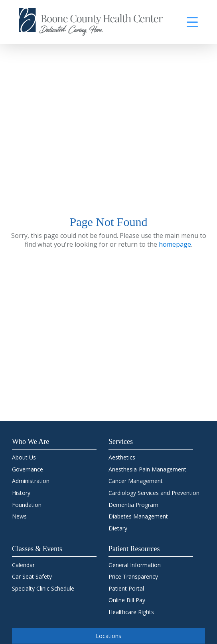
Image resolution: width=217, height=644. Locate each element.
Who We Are (31, 442)
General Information (135, 565)
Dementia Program (133, 505)
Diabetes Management (138, 516)
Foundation (27, 505)
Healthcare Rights (131, 612)
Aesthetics (122, 457)
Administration (31, 481)
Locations (108, 636)
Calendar (23, 565)
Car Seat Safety (32, 576)
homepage (175, 244)
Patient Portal (126, 588)
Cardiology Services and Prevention (154, 493)
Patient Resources (134, 549)
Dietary (118, 528)
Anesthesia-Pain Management (147, 469)
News (19, 516)
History (21, 493)
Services (121, 442)
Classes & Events (37, 549)
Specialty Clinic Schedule (43, 588)
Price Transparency (133, 576)
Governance (28, 469)
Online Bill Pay (127, 600)
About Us (24, 457)
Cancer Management (136, 481)
